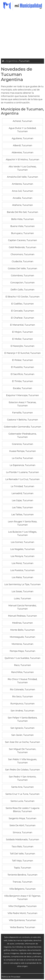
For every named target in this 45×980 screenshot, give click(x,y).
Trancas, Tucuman (23, 882)
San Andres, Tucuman (22, 711)
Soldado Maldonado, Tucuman (22, 840)
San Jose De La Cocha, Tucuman (22, 742)
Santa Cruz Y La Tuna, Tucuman (22, 794)
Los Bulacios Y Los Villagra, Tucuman (22, 533)
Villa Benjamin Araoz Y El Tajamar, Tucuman (22, 898)
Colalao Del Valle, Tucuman (22, 268)
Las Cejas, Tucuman (22, 500)
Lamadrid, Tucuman (22, 493)
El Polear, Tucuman (23, 360)
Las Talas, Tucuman (22, 507)
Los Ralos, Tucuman (22, 577)
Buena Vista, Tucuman (22, 226)
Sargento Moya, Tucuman (22, 818)
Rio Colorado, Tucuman (22, 690)
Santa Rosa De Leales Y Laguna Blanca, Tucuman (22, 810)
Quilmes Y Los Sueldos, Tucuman (23, 658)
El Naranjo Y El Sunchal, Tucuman (22, 353)
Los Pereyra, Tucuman (22, 556)
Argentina (12, 61)
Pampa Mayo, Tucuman (22, 651)
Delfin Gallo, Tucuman (22, 290)
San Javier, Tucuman (22, 735)
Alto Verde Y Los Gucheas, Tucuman (22, 168)
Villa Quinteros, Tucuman (22, 920)
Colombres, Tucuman (22, 276)
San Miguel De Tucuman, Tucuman (22, 751)
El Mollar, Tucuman (22, 339)
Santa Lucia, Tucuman (22, 801)
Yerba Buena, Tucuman (23, 927)
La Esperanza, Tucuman (23, 465)
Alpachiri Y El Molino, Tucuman (22, 160)
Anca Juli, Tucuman (22, 191)
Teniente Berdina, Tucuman (22, 875)
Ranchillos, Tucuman (22, 672)
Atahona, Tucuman (22, 205)
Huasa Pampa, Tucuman (22, 451)
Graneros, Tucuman (23, 444)
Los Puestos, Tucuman (23, 570)
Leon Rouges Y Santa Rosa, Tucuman (22, 523)
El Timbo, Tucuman (23, 381)
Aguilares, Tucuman (22, 138)
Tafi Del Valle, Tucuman (22, 854)
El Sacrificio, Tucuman (22, 374)
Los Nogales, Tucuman (22, 549)
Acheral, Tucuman (22, 121)
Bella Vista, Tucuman (23, 219)
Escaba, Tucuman (22, 388)
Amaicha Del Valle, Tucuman (23, 177)
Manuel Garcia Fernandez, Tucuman (22, 607)
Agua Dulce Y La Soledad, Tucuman (22, 130)
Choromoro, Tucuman (23, 254)
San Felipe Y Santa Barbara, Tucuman (22, 719)
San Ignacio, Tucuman (23, 728)
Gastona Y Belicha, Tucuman (22, 420)
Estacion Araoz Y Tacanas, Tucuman (22, 404)
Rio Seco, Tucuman (23, 697)
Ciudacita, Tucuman (23, 261)
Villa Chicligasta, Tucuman (23, 906)
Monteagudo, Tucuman (22, 637)
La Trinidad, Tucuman (22, 486)
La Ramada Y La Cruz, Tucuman (22, 479)
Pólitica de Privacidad (11, 977)
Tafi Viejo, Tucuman (22, 861)
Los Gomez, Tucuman (22, 542)
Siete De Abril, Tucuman (22, 825)
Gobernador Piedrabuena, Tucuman (22, 435)
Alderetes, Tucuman (22, 153)
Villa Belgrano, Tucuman (22, 889)
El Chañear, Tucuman (22, 318)
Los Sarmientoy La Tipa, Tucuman (22, 584)
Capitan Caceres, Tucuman (22, 240)
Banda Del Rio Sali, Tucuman (22, 212)
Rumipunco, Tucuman (22, 704)
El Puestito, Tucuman (22, 367)
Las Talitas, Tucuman (23, 515)
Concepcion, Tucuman (23, 283)
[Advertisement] (22, 35)
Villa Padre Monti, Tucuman (23, 913)
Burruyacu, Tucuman (22, 233)
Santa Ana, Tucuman (22, 787)
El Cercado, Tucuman (22, 311)
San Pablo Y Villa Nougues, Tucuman (22, 761)
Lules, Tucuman (23, 599)
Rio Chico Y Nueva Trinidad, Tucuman (23, 681)
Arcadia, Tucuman (22, 198)
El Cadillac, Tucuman (23, 304)
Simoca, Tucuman (23, 832)
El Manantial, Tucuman (22, 325)
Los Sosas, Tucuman (22, 591)
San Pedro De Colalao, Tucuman (22, 770)
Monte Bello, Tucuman (22, 630)
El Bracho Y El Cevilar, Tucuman (22, 297)
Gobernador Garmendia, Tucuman (23, 427)
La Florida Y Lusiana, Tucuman (23, 472)
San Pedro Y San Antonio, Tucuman (22, 778)
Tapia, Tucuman (22, 868)
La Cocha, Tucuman (22, 458)
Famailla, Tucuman (22, 413)
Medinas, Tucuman (23, 623)
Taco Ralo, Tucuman (22, 847)
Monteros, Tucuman (22, 644)
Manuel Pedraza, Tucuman (22, 616)
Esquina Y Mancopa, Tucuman (22, 395)
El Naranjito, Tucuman (22, 346)
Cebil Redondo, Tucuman (22, 247)
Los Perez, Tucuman (22, 563)
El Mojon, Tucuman (22, 332)
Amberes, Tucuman (22, 184)
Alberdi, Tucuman (23, 145)
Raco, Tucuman (22, 665)
